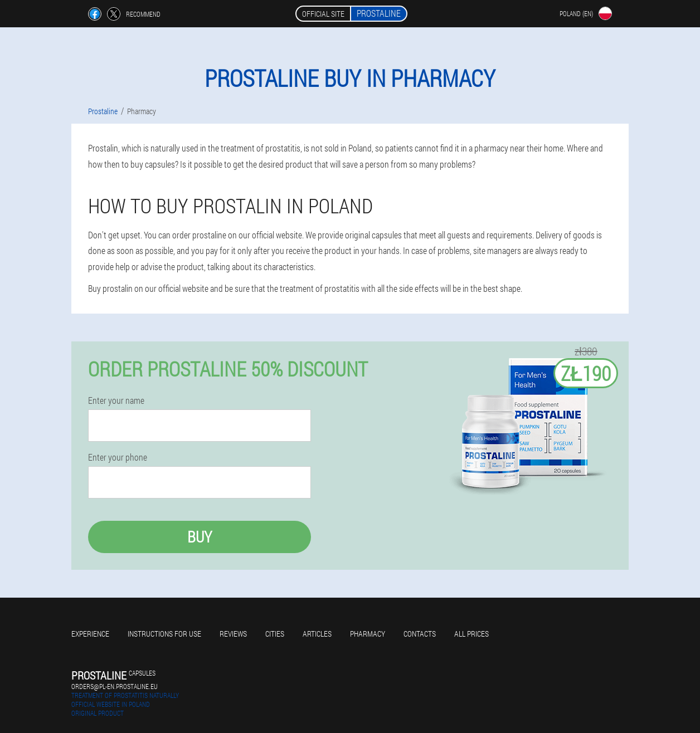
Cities (275, 634)
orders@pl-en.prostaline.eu (115, 686)
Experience (90, 634)
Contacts (420, 634)
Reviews (233, 634)
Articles (317, 634)
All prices (471, 634)
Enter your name (116, 400)
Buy (200, 537)
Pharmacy (368, 634)
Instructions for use (164, 634)
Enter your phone (118, 457)
